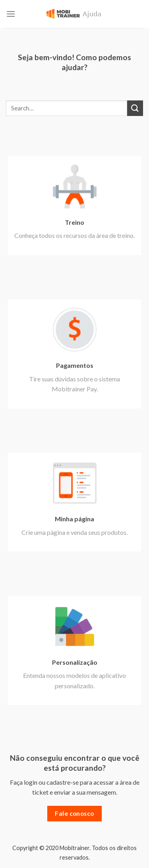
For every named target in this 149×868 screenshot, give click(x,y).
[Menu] (11, 14)
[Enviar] (135, 108)
